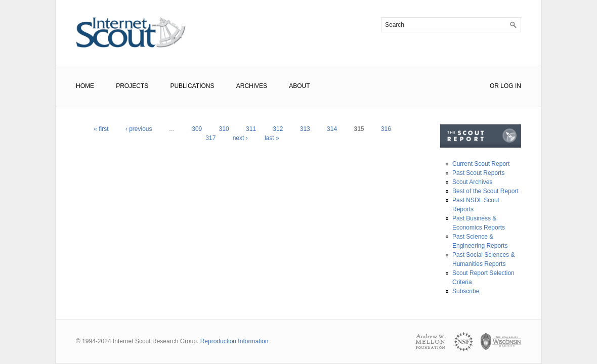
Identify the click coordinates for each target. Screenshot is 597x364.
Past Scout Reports (478, 173)
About (299, 86)
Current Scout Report (481, 164)
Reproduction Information (234, 341)
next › (240, 138)
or (494, 86)
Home (85, 86)
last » (272, 138)
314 (332, 129)
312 (278, 129)
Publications (192, 86)
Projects (132, 86)
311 (251, 129)
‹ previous (139, 129)
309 (197, 129)
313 (305, 129)
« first (101, 129)
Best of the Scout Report (485, 191)
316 (386, 129)
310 (224, 129)
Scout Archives (472, 182)
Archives (252, 86)
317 (210, 138)
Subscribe (466, 291)
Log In (511, 86)
